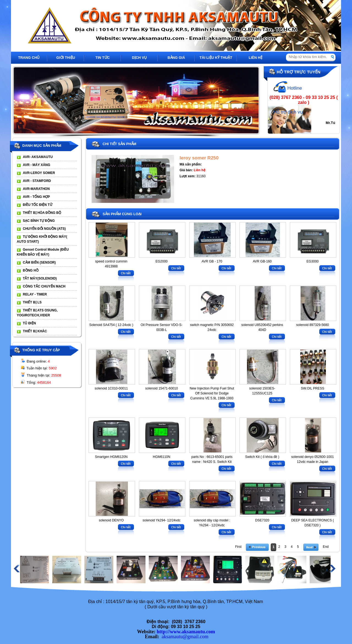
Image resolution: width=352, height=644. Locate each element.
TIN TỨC (103, 58)
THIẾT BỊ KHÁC (35, 331)
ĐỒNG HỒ (31, 270)
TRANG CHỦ (29, 58)
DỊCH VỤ (139, 58)
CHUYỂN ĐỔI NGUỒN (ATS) (44, 229)
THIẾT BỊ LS (32, 302)
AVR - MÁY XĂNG (37, 165)
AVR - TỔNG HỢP (36, 197)
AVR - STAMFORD (37, 181)
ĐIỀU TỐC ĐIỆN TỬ (38, 205)
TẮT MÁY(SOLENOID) (40, 278)
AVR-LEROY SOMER (39, 173)
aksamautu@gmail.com (185, 637)
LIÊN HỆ (255, 58)
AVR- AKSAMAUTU (38, 157)
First (238, 547)
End (326, 547)
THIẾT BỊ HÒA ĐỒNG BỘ (42, 213)
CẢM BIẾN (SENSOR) (39, 262)
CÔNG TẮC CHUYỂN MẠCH (44, 286)
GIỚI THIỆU (66, 58)
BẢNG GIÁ (176, 58)
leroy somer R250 (199, 158)
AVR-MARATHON (36, 189)
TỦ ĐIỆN (29, 323)
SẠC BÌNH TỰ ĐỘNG (39, 221)
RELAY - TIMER (35, 294)
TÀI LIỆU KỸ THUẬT (216, 58)
